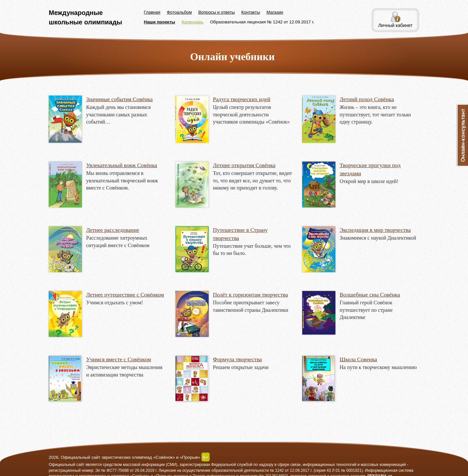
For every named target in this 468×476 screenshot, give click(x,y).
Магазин (275, 12)
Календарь (193, 22)
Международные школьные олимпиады (85, 17)
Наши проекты (160, 22)
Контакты (251, 12)
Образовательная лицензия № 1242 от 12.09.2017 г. (262, 22)
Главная (152, 12)
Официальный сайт (67, 465)
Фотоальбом (179, 12)
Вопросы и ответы (216, 12)
